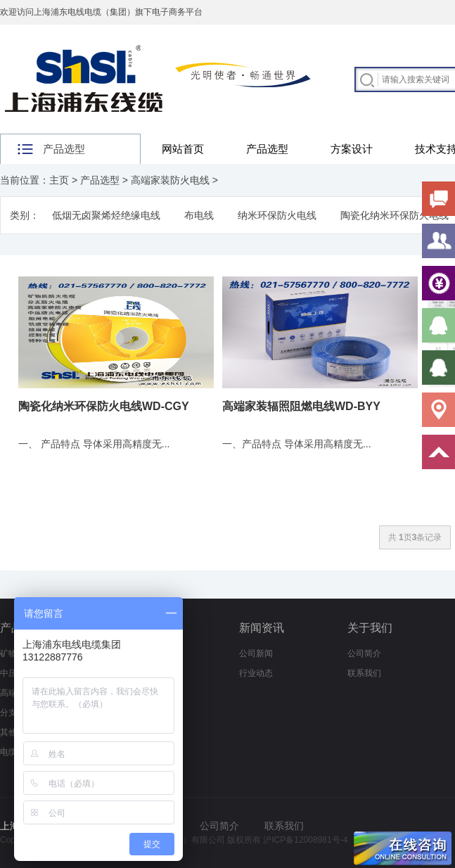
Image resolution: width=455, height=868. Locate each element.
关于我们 (370, 628)
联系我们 (364, 673)
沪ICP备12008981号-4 (305, 840)
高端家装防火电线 (170, 180)
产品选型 (267, 149)
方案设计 (352, 149)
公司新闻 (256, 653)
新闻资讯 (262, 628)
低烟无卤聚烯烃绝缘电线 (106, 215)
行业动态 (256, 673)
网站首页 (183, 149)
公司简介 (364, 653)
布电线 (199, 215)
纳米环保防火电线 (277, 215)
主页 (59, 180)
